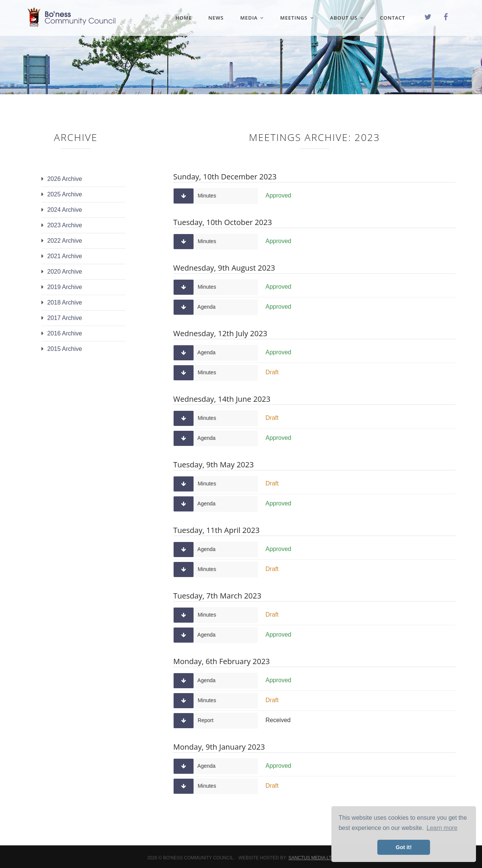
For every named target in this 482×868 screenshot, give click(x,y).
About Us (347, 18)
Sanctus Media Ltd (312, 858)
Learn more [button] (442, 828)
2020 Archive (65, 272)
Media (252, 18)
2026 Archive (65, 179)
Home (184, 18)
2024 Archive (65, 210)
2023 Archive (65, 225)
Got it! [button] (404, 847)
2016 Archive (65, 333)
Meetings (297, 18)
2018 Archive (65, 302)
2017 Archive (65, 318)
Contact (393, 18)
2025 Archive (65, 194)
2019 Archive (65, 287)
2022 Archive (65, 241)
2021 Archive (65, 256)
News (216, 18)
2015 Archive (65, 349)
